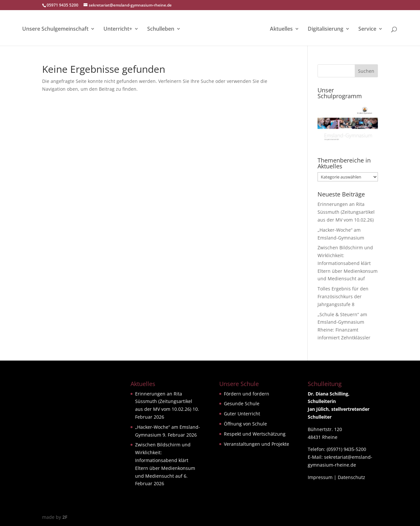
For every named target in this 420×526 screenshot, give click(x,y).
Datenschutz (351, 477)
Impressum (320, 477)
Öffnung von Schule (245, 424)
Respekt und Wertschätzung (255, 434)
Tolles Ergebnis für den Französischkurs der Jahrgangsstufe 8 (343, 296)
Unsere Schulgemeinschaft (55, 29)
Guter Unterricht (242, 414)
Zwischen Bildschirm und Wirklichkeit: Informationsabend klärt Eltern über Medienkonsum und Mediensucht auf (348, 263)
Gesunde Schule (242, 403)
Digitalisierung (326, 29)
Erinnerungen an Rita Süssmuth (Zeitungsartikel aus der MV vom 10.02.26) (346, 212)
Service (367, 29)
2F (65, 517)
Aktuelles (281, 29)
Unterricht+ (118, 29)
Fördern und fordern (247, 394)
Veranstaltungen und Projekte (257, 444)
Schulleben (161, 29)
